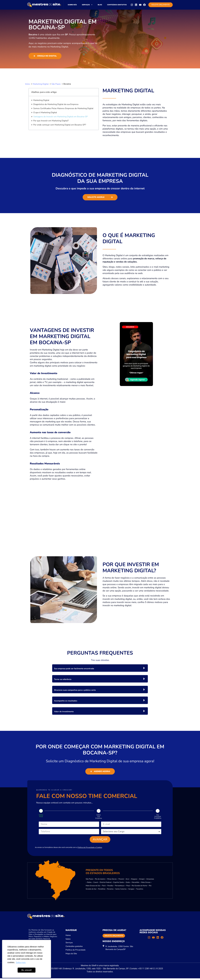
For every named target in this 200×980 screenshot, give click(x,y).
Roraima (110, 891)
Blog (100, 5)
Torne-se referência (63, 679)
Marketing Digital (41, 100)
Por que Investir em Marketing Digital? (51, 121)
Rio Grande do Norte (139, 887)
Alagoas (134, 881)
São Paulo (89, 881)
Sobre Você (41, 816)
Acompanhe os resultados (66, 701)
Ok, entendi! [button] (27, 970)
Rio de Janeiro (100, 881)
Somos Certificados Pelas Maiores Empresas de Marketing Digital (63, 108)
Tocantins (140, 891)
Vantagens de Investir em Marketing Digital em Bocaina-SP (60, 117)
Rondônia (102, 891)
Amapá (142, 881)
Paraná (121, 881)
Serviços (87, 5)
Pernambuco (120, 887)
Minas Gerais (112, 881)
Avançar (100, 840)
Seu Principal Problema (158, 817)
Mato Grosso (146, 884)
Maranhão (135, 884)
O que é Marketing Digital (45, 113)
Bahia (89, 884)
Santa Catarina (121, 891)
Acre (127, 881)
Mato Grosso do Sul (93, 887)
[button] (100, 668)
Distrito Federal (106, 884)
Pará (104, 887)
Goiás (128, 884)
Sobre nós (72, 5)
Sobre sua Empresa (99, 817)
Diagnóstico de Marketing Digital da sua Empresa (56, 104)
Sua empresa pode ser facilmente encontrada (74, 669)
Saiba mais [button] (21, 962)
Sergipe (131, 891)
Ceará (96, 884)
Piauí (128, 887)
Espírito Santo (119, 884)
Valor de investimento (64, 712)
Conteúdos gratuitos (117, 5)
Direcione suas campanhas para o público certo (75, 690)
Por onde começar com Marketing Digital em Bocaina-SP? (60, 125)
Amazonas (150, 881)
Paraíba (110, 887)
